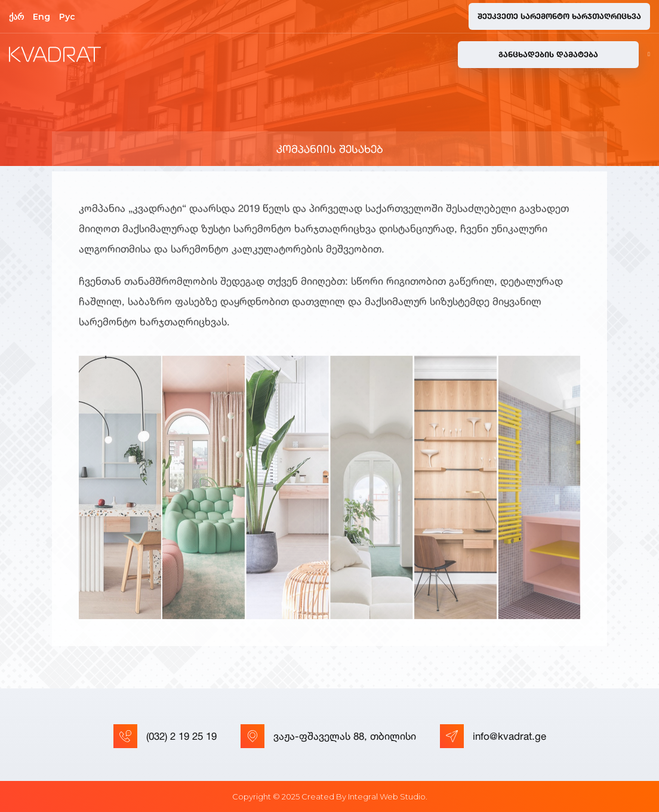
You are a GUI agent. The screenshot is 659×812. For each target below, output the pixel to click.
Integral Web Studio (387, 796)
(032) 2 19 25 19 (165, 736)
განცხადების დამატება (548, 54)
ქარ (16, 17)
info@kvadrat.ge (493, 736)
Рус (67, 17)
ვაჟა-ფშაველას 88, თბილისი (328, 736)
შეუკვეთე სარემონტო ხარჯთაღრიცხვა (559, 16)
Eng (41, 17)
